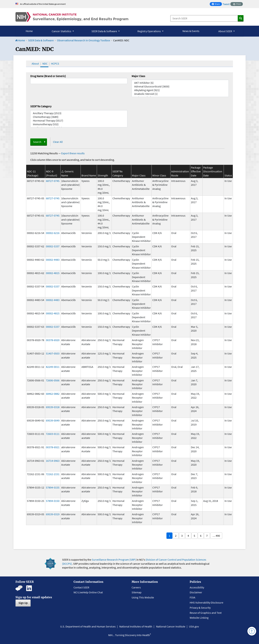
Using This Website (143, 597)
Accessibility (197, 587)
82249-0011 (53, 367)
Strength (103, 175)
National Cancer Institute (171, 626)
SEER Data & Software (41, 40)
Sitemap (137, 592)
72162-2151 (53, 474)
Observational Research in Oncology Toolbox (83, 40)
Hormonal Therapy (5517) (79, 121)
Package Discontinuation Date (213, 171)
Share (217, 4)
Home (29, 31)
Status (228, 175)
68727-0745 (53, 181)
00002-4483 (53, 260)
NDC (45, 64)
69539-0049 (53, 420)
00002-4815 (53, 273)
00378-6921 (53, 447)
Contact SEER (81, 587)
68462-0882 (53, 394)
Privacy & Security (200, 608)
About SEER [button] (225, 31)
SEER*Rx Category (41, 106)
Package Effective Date (196, 171)
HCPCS (55, 64)
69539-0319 (53, 514)
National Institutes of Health (136, 626)
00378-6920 (53, 340)
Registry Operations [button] (149, 31)
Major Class (138, 76)
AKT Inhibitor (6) (180, 83)
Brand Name (89, 175)
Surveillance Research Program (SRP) (114, 560)
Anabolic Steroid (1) (180, 94)
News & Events (191, 31)
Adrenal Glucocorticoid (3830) (180, 86)
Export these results (73, 153)
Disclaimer (196, 592)
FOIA (192, 597)
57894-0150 (53, 501)
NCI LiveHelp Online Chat (88, 592)
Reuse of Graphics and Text (206, 613)
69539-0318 (53, 407)
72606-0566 (53, 380)
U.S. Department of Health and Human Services (88, 626)
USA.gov (194, 626)
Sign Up (23, 603)
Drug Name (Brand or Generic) (48, 76)
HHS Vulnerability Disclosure (206, 602)
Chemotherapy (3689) (79, 117)
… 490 (216, 536)
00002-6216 (53, 233)
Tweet (226, 4)
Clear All (58, 142)
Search (37, 142)
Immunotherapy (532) (79, 124)
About (35, 64)
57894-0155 (53, 487)
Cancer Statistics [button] (62, 31)
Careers (136, 587)
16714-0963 (53, 461)
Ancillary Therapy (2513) (79, 113)
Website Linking (199, 618)
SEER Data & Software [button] (105, 31)
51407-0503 (53, 353)
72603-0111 (53, 434)
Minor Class (159, 175)
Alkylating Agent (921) (180, 90)
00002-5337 (53, 246)
